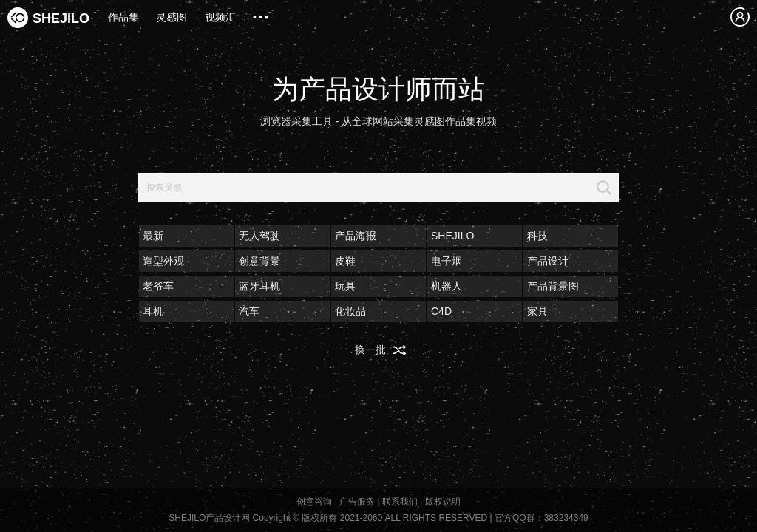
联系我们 (400, 502)
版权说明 (443, 502)
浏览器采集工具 (296, 121)
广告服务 (357, 502)
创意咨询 (314, 502)
